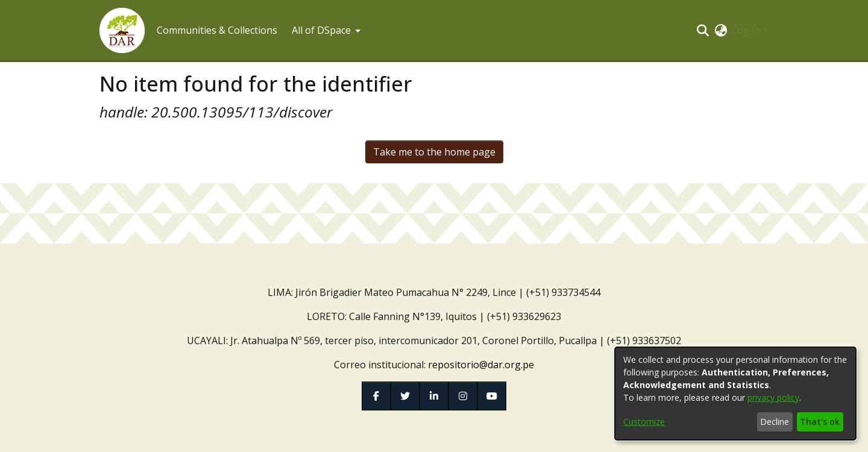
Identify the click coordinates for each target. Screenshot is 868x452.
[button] (122, 30)
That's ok (820, 422)
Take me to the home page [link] (434, 152)
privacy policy (773, 397)
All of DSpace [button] (321, 30)
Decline (775, 422)
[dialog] (735, 394)
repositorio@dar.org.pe (481, 365)
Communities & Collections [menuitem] (217, 30)
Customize (644, 422)
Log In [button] (747, 30)
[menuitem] (325, 30)
